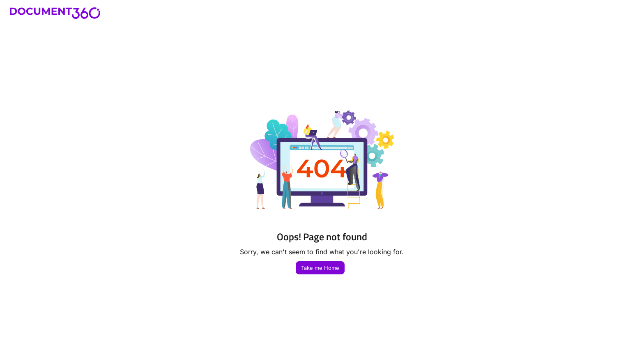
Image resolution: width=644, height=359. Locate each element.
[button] (55, 13)
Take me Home (320, 268)
